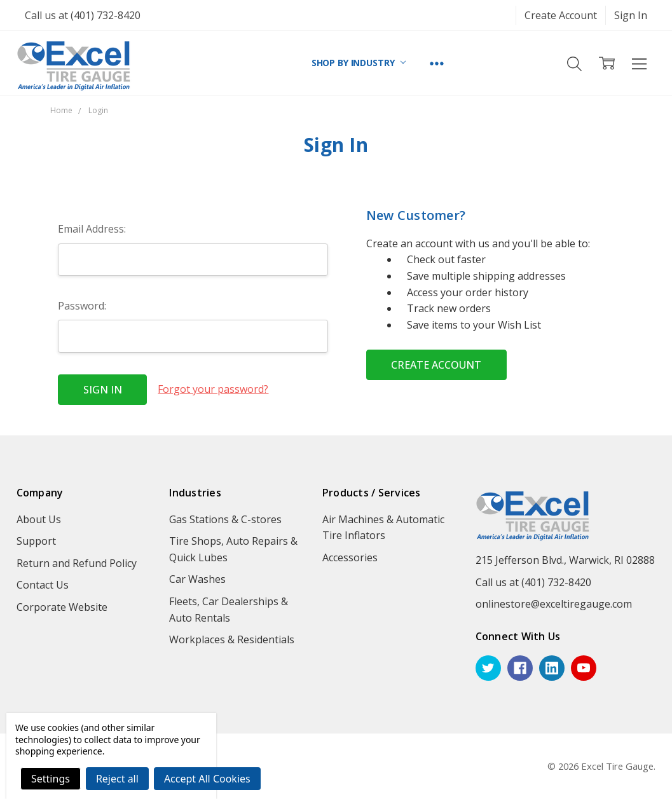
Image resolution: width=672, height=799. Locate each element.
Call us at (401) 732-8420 (83, 15)
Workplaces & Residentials (232, 639)
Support (36, 541)
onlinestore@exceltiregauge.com (554, 604)
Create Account (561, 15)
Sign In (631, 15)
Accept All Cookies (207, 779)
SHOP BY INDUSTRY (359, 63)
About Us (39, 519)
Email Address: (92, 229)
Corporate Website (62, 607)
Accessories (350, 557)
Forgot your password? (213, 389)
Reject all (117, 779)
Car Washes (197, 579)
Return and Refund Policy (77, 563)
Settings (51, 779)
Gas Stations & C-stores (225, 519)
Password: (82, 306)
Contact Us (43, 585)
